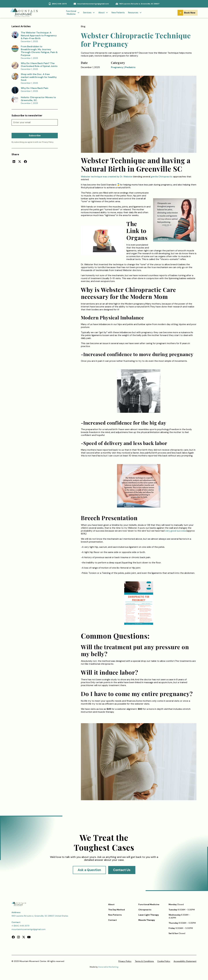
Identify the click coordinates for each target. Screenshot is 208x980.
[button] (73, 13)
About (111, 904)
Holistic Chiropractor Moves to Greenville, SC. (38, 99)
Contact (113, 920)
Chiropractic (145, 910)
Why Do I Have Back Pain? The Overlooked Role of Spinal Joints (39, 65)
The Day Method (116, 910)
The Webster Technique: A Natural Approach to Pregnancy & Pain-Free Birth (39, 35)
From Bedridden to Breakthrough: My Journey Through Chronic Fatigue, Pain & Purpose (39, 51)
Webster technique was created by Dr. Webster (107, 177)
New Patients (118, 13)
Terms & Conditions (144, 961)
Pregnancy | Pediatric (123, 67)
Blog (83, 26)
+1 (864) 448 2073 (20, 926)
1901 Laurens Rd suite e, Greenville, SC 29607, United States (40, 916)
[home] (26, 13)
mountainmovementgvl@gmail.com (29, 929)
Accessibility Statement (185, 961)
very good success (175, 531)
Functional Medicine (149, 904)
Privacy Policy (125, 961)
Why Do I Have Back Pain (35, 88)
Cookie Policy (164, 961)
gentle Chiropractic (162, 177)
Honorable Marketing (108, 967)
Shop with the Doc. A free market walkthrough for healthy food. (39, 77)
